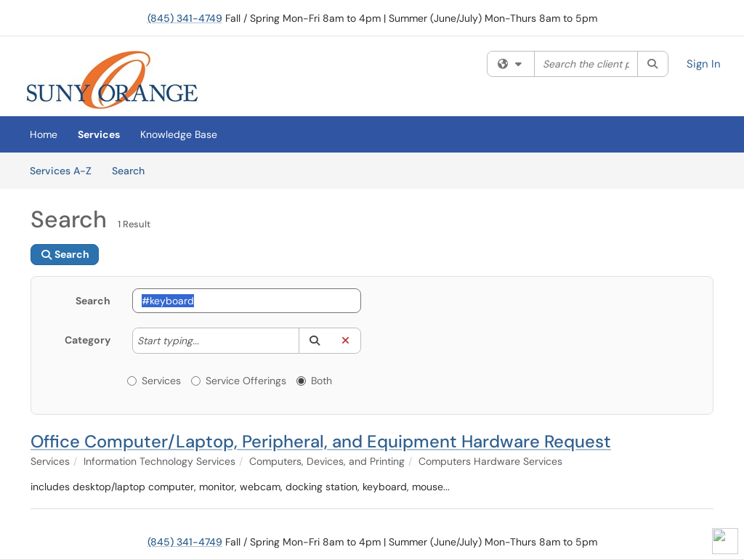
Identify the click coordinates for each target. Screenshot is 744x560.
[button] (314, 341)
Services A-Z (61, 171)
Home (44, 134)
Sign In (704, 64)
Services (99, 134)
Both (314, 381)
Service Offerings (239, 381)
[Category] (206, 341)
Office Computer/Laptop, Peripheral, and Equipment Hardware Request (321, 441)
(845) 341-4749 (185, 18)
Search (133, 170)
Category (88, 340)
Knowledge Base (179, 134)
